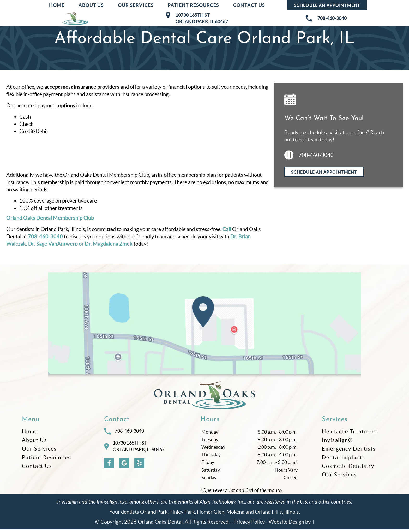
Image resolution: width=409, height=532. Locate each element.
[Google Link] (124, 466)
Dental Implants (344, 460)
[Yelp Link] (139, 466)
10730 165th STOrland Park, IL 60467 (197, 18)
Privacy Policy (249, 524)
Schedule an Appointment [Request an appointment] (324, 172)
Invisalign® (337, 443)
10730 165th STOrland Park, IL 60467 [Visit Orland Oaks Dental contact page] (134, 449)
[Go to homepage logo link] (204, 398)
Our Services (136, 5)
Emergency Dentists (349, 451)
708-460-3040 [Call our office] (45, 236)
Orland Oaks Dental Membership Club (50, 218)
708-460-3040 (326, 18)
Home (57, 5)
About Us (91, 5)
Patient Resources (193, 5)
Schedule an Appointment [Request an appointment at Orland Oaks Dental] (327, 5)
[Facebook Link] (109, 466)
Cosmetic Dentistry (348, 469)
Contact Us (249, 5)
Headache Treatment (350, 434)
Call (227, 229)
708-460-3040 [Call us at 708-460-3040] (309, 155)
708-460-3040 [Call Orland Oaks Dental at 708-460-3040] (124, 434)
